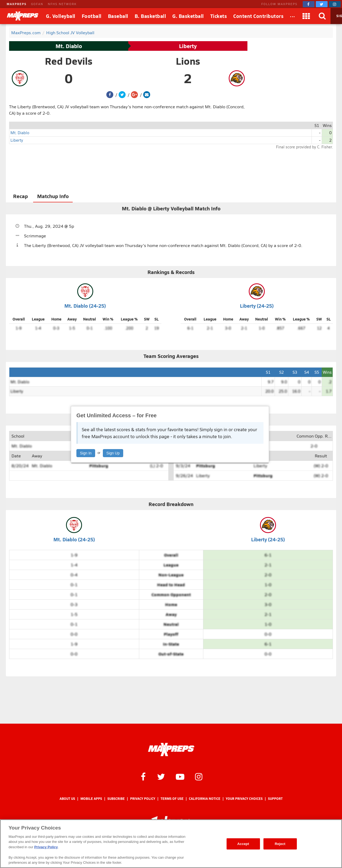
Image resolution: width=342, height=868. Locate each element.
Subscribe (116, 799)
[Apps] (306, 16)
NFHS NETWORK (62, 4)
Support (275, 799)
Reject (280, 844)
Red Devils (69, 61)
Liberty (188, 46)
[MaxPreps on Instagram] (335, 4)
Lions (188, 61)
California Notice (205, 799)
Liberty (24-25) (257, 306)
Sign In (86, 453)
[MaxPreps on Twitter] (322, 4)
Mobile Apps (91, 799)
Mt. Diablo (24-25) (85, 306)
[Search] (322, 16)
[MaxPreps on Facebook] (309, 4)
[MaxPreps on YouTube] (180, 776)
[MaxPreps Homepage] (171, 750)
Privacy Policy (143, 799)
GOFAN (37, 4)
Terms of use (172, 799)
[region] (171, 844)
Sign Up (113, 453)
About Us (67, 799)
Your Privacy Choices (244, 799)
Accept (243, 844)
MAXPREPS (17, 4)
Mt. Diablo (69, 46)
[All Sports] (293, 16)
